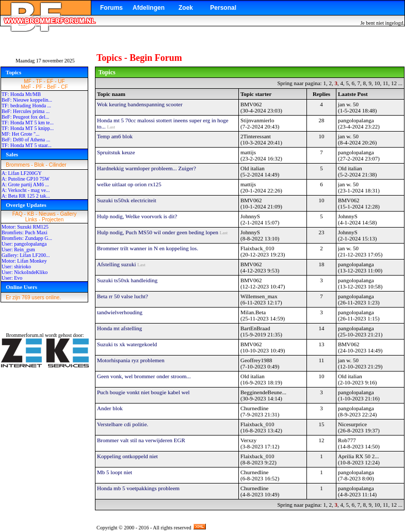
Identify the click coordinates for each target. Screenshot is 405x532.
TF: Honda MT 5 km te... (28, 123)
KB (31, 214)
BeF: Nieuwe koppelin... (27, 100)
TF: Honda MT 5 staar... (27, 145)
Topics (13, 72)
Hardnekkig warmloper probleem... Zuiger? (147, 168)
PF (39, 87)
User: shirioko (16, 267)
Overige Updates (26, 205)
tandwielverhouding (120, 312)
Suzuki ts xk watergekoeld (127, 344)
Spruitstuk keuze (116, 152)
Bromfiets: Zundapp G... (27, 238)
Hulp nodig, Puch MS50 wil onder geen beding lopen (158, 232)
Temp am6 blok (115, 136)
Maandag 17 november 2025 (45, 61)
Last (111, 127)
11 (386, 83)
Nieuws (47, 214)
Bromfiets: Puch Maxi (25, 232)
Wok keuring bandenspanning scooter (140, 104)
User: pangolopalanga (24, 244)
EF (50, 81)
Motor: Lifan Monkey (24, 261)
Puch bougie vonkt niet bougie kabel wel (143, 392)
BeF (52, 87)
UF (61, 81)
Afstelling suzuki (117, 264)
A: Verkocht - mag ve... (26, 190)
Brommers (18, 165)
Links (31, 220)
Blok (39, 165)
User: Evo (12, 278)
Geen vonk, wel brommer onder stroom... (144, 376)
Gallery (69, 214)
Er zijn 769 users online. (33, 297)
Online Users (21, 287)
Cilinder (58, 165)
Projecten (53, 220)
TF (39, 81)
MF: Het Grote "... (21, 134)
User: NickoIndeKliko (25, 272)
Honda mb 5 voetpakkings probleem (138, 488)
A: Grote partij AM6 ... (25, 184)
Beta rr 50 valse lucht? (123, 296)
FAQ (18, 214)
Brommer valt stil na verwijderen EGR (141, 440)
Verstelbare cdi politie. (123, 424)
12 (394, 83)
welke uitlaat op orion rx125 (129, 184)
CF (64, 87)
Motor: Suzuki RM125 (25, 227)
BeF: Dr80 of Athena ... (26, 140)
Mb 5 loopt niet (115, 472)
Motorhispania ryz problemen (131, 360)
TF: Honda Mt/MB (21, 94)
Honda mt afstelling (119, 328)
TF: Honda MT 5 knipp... (28, 128)
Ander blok (110, 408)
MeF (26, 87)
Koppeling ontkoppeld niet (127, 456)
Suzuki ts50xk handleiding (127, 280)
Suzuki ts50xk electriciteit (127, 200)
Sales (12, 154)
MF (27, 81)
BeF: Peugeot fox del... (25, 117)
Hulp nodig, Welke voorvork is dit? (137, 216)
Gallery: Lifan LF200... (26, 255)
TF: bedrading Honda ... (26, 106)
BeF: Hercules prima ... (26, 111)
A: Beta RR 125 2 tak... (26, 196)
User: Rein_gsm (18, 249)
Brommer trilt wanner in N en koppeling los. (148, 248)
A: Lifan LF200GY (22, 173)
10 (377, 83)
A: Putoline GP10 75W (26, 179)
